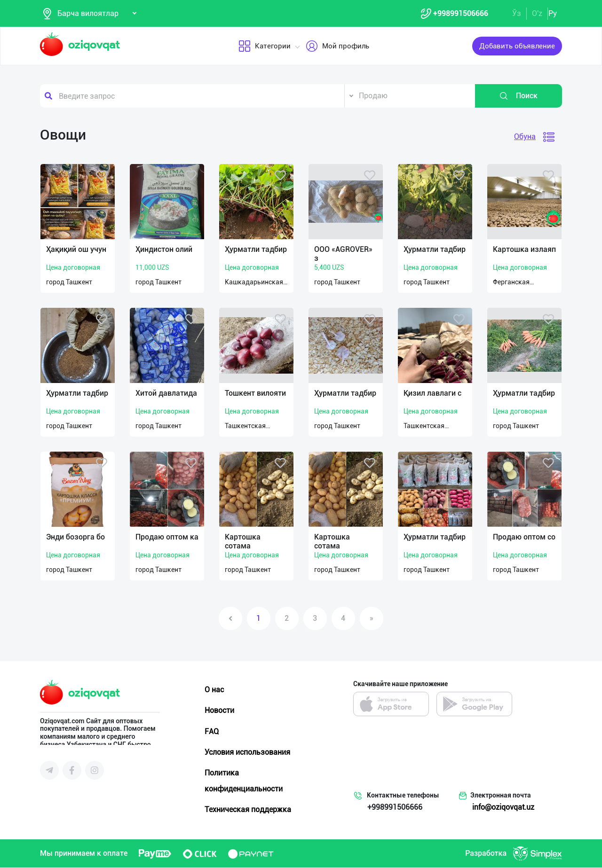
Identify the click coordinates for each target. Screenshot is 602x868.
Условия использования (247, 753)
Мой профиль (337, 47)
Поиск (518, 96)
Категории (265, 47)
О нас (214, 690)
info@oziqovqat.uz (503, 808)
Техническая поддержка (248, 810)
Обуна (525, 137)
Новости (219, 711)
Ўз (517, 13)
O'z (537, 13)
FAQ (212, 732)
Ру (553, 13)
